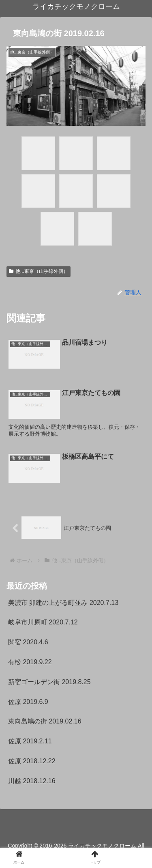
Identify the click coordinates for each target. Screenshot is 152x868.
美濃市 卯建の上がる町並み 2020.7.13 (63, 603)
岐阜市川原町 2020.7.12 (43, 622)
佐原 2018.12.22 (32, 761)
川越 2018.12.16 (32, 781)
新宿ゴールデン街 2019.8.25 (49, 682)
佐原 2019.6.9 (28, 702)
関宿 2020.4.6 (28, 642)
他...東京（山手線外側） (39, 271)
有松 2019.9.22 (30, 662)
